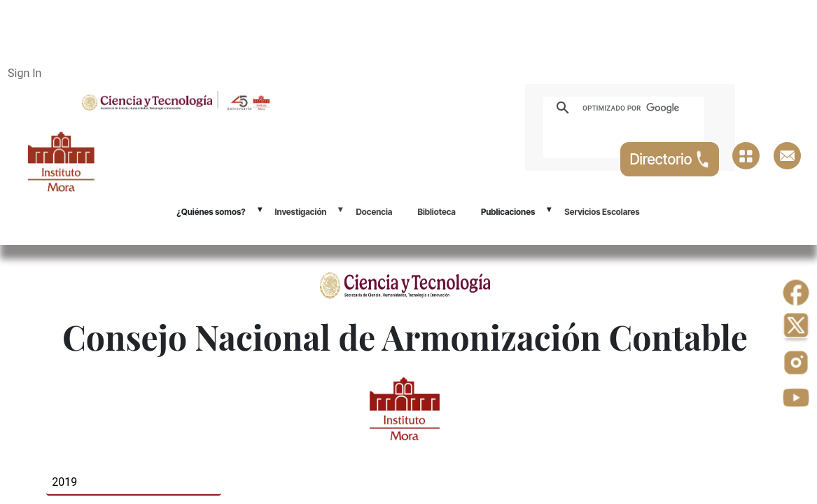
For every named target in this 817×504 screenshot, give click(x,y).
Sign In (25, 73)
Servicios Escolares (602, 212)
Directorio (670, 159)
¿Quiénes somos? (211, 212)
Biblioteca (437, 212)
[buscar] (640, 108)
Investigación (301, 212)
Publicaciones (508, 212)
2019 (64, 482)
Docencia (374, 212)
